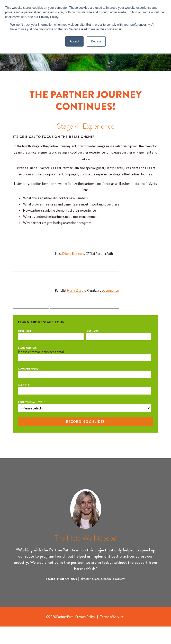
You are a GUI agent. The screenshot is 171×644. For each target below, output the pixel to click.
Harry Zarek (76, 303)
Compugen (111, 303)
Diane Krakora (73, 258)
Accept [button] (74, 41)
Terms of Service (112, 634)
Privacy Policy (85, 634)
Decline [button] (96, 41)
